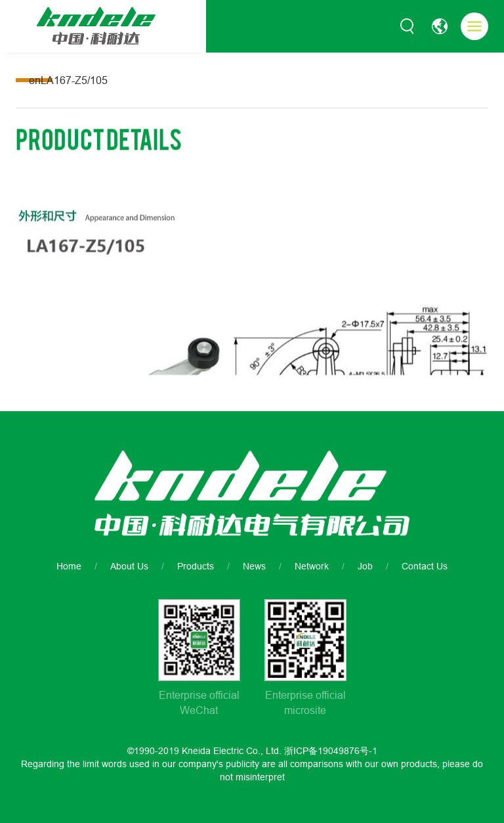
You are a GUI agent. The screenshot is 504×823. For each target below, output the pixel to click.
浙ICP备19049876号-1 (331, 751)
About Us (129, 566)
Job (365, 566)
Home (69, 566)
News (254, 566)
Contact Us (425, 566)
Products (196, 566)
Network (312, 566)
